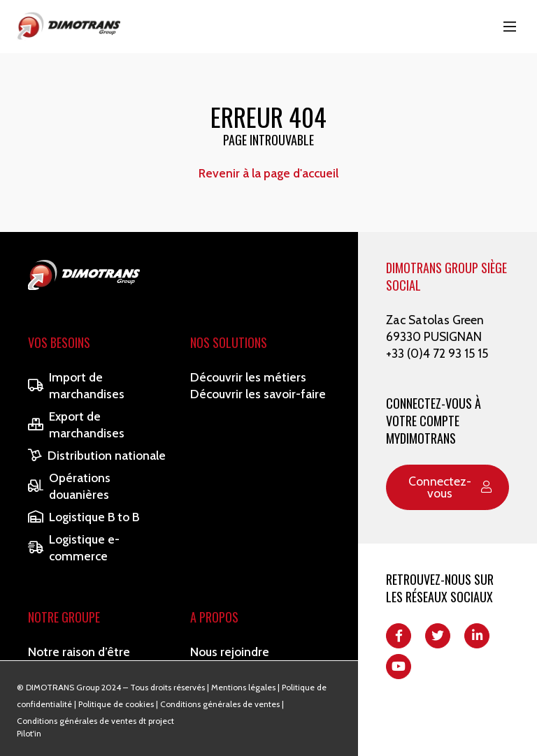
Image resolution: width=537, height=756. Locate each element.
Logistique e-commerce (74, 547)
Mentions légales (243, 687)
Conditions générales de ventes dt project (95, 721)
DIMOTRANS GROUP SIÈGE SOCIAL (446, 276)
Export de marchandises (76, 424)
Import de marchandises (76, 385)
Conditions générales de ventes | (222, 704)
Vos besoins (59, 342)
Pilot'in (29, 733)
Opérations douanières (69, 486)
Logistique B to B (84, 517)
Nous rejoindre (230, 652)
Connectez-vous (450, 487)
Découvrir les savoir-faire (258, 394)
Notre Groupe (64, 617)
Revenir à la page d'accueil (268, 173)
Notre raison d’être (79, 652)
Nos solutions (229, 342)
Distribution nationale (97, 455)
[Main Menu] (510, 27)
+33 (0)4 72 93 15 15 (437, 353)
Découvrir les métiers (248, 377)
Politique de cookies (116, 704)
